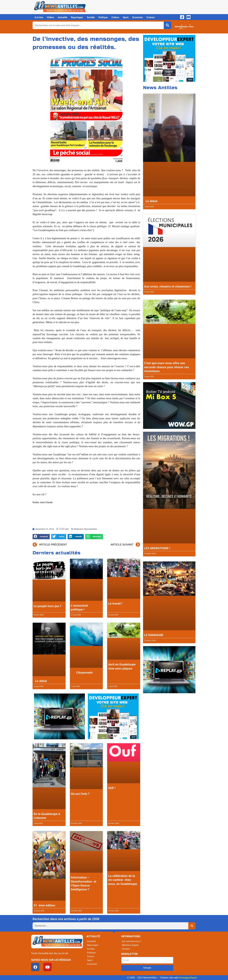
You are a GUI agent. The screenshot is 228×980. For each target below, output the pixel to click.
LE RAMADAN (154, 635)
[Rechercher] (168, 25)
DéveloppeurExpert (187, 978)
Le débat (40, 681)
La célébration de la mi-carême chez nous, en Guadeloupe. (123, 880)
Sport (126, 17)
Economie (137, 17)
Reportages (77, 17)
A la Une (39, 17)
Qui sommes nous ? (132, 941)
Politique (103, 17)
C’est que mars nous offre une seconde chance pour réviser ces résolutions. (167, 367)
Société (91, 17)
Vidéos (50, 17)
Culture (115, 17)
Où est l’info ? (80, 794)
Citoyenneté (82, 673)
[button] (41, 537)
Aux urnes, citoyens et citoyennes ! (168, 286)
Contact (150, 17)
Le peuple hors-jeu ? (47, 606)
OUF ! (112, 788)
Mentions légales (131, 945)
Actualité (63, 17)
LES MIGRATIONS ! (157, 548)
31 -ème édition (44, 905)
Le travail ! (115, 604)
